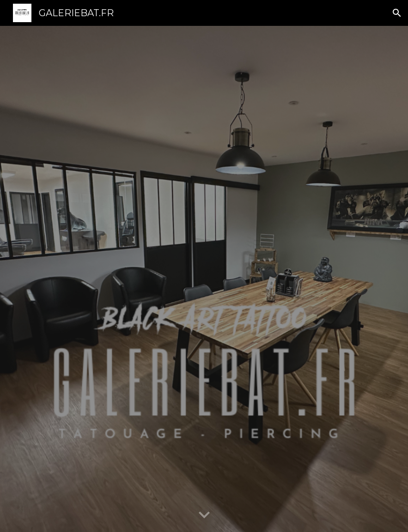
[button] (397, 13)
